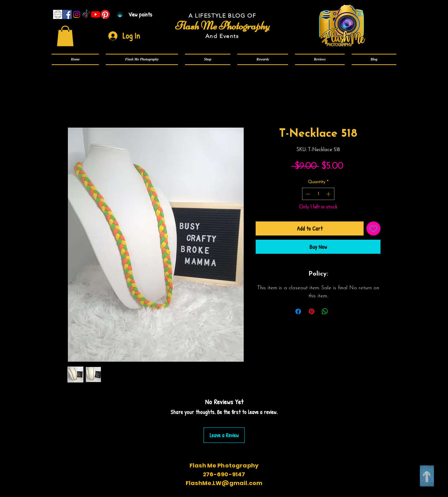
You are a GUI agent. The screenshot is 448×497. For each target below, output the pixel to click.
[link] (65, 36)
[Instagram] (77, 14)
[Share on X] (338, 311)
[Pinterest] (105, 14)
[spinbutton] (318, 194)
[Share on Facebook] (298, 311)
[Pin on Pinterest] (312, 311)
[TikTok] (86, 14)
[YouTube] (96, 14)
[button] (142, 59)
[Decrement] (307, 194)
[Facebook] (67, 14)
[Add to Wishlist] (373, 228)
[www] (58, 14)
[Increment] (329, 194)
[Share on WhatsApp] (325, 311)
